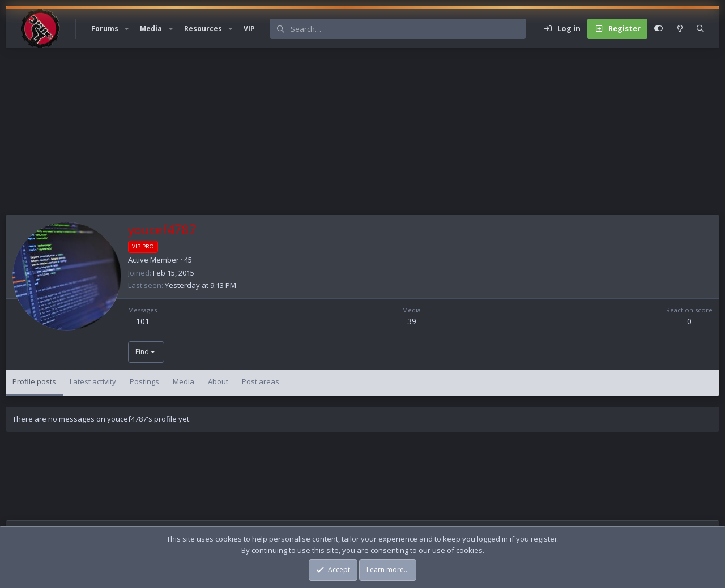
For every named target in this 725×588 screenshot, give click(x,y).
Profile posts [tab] (34, 381)
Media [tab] (184, 381)
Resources (203, 29)
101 (143, 321)
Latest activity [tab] (93, 381)
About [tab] (218, 381)
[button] (127, 29)
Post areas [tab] (261, 381)
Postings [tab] (144, 381)
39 (412, 321)
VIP (249, 29)
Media (151, 29)
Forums (105, 29)
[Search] (408, 29)
